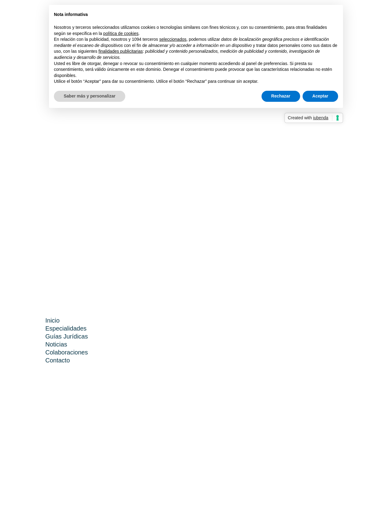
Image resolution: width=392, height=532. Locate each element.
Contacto (58, 360)
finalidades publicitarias (121, 51)
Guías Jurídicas (67, 336)
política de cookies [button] (121, 33)
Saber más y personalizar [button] (90, 96)
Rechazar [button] (281, 96)
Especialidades (66, 328)
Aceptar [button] (320, 96)
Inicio (53, 320)
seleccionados (173, 39)
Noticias (56, 344)
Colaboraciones (67, 352)
